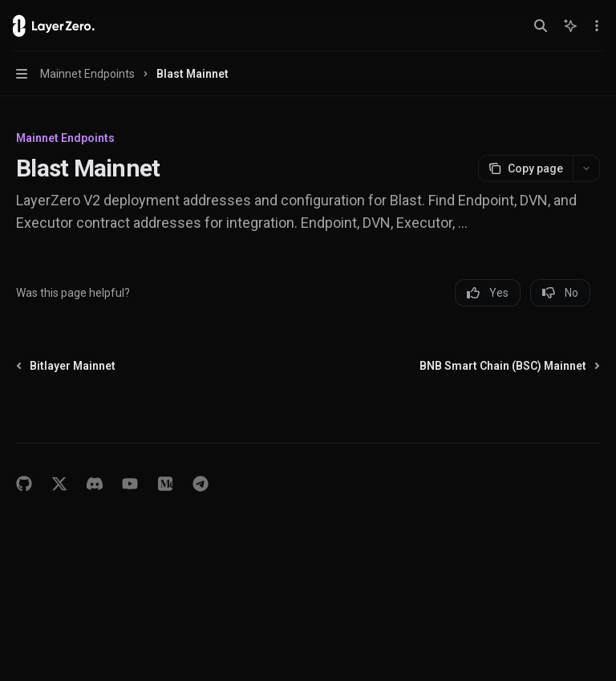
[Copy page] (525, 168)
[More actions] (595, 26)
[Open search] (541, 26)
